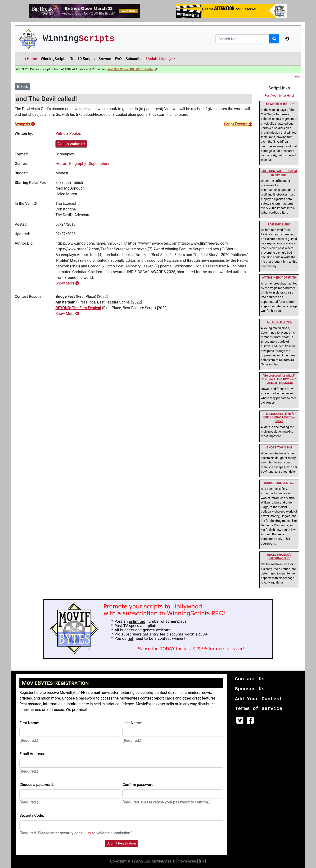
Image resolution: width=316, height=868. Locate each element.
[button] (287, 39)
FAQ (118, 59)
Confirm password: (138, 785)
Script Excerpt (238, 124)
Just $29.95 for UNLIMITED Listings (132, 69)
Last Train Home (279, 224)
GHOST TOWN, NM (279, 447)
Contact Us (250, 679)
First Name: (29, 723)
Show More (67, 283)
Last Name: (132, 723)
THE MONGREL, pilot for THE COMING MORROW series (279, 417)
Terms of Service (259, 709)
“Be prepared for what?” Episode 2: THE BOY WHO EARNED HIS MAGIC (279, 379)
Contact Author (71, 144)
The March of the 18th (279, 104)
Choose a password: (37, 785)
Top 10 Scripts (82, 59)
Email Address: (32, 754)
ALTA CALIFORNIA (279, 322)
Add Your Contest (259, 699)
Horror (61, 164)
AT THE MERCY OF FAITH (279, 278)
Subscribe (134, 59)
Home (31, 59)
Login (297, 76)
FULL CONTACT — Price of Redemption (279, 173)
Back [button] (22, 87)
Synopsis (25, 124)
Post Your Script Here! (279, 96)
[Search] (242, 39)
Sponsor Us (250, 689)
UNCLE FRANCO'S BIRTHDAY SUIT (279, 556)
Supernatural (100, 164)
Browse (105, 59)
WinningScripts (54, 59)
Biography (78, 164)
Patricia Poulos (68, 133)
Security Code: (32, 815)
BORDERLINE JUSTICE (279, 483)
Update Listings (161, 59)
